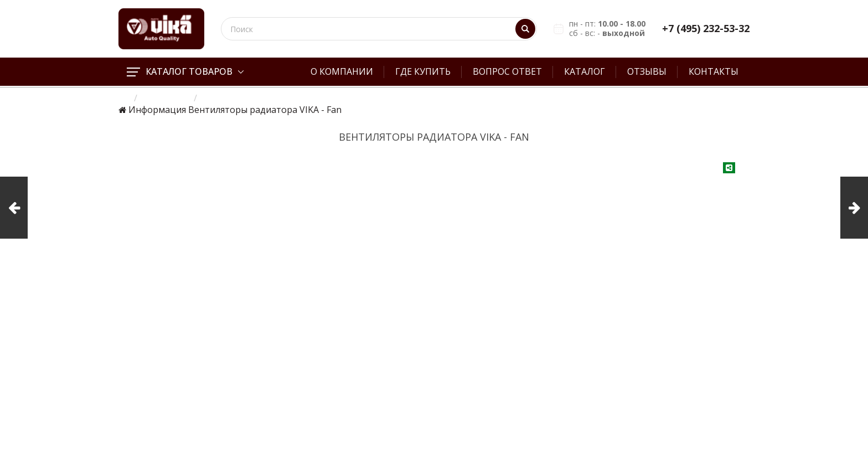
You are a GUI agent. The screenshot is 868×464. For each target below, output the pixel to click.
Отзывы (647, 71)
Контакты (714, 71)
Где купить (423, 71)
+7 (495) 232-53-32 (706, 29)
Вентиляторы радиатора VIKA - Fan (265, 110)
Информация (157, 110)
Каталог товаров (185, 71)
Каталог (585, 71)
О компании (342, 71)
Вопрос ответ (507, 71)
